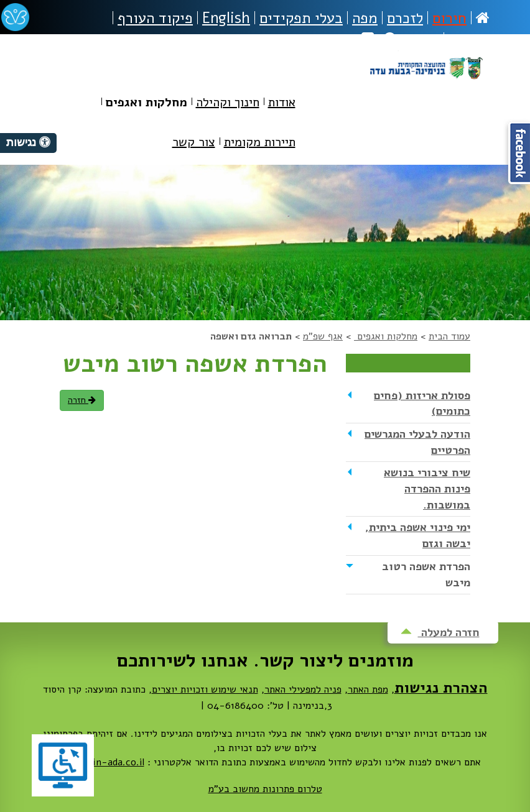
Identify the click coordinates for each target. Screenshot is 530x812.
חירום (449, 18)
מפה (365, 18)
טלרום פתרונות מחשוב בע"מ (265, 789)
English (226, 18)
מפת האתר (368, 690)
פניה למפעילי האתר (303, 690)
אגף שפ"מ (323, 336)
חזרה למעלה (440, 632)
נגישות (469, 39)
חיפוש (411, 39)
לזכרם (405, 18)
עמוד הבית (449, 336)
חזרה (82, 400)
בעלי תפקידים (301, 18)
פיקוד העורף (155, 18)
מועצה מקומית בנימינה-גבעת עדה (426, 82)
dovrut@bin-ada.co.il (97, 762)
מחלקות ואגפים (386, 336)
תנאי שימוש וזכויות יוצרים (205, 690)
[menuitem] (282, 105)
